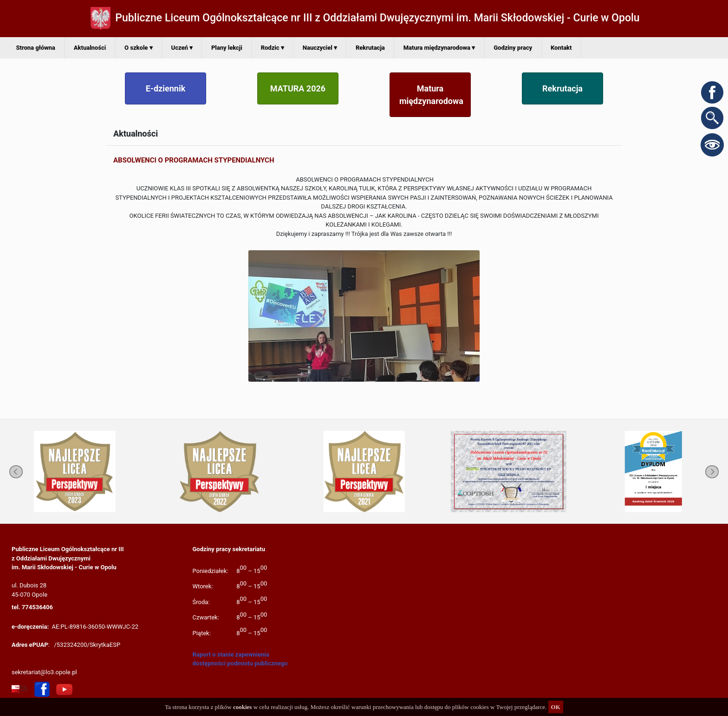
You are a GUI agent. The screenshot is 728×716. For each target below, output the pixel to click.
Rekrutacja (370, 48)
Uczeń (182, 48)
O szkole (138, 48)
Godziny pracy (513, 48)
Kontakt (561, 48)
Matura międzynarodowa (439, 48)
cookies (242, 707)
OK (556, 707)
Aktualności (90, 48)
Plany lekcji (227, 48)
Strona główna (36, 48)
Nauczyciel (320, 48)
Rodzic (273, 48)
